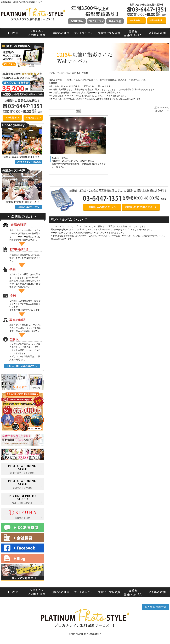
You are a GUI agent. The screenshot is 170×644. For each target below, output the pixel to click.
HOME (52, 73)
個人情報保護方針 (155, 607)
